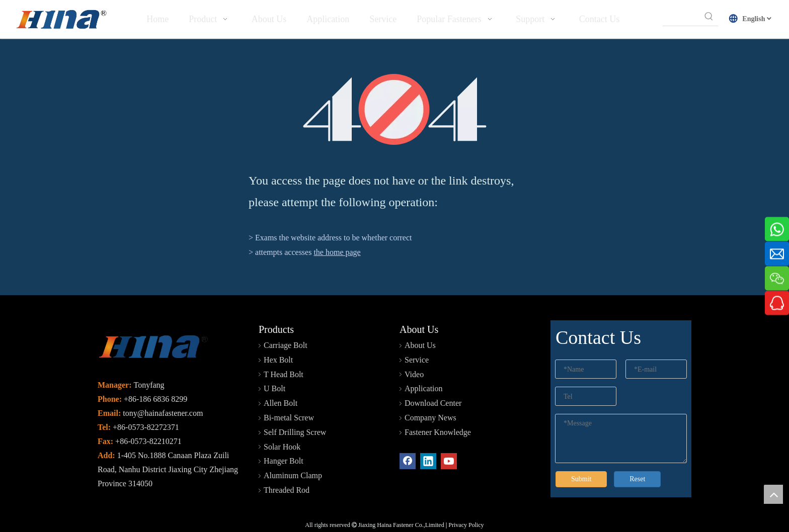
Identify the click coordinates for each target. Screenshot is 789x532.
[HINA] (61, 21)
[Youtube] (449, 461)
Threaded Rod (287, 490)
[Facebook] (408, 461)
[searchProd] (682, 17)
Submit (581, 479)
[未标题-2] (153, 348)
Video (414, 374)
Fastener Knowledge (438, 432)
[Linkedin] (428, 461)
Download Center (433, 403)
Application (424, 388)
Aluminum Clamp (293, 475)
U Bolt (274, 388)
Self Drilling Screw (295, 432)
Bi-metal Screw (289, 418)
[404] (395, 109)
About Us (420, 345)
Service (417, 360)
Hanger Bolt (284, 461)
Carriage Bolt (286, 345)
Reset (637, 479)
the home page (337, 252)
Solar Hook (282, 447)
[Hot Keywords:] (709, 17)
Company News (430, 418)
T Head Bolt (284, 374)
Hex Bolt (278, 360)
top (773, 494)
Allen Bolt (281, 403)
